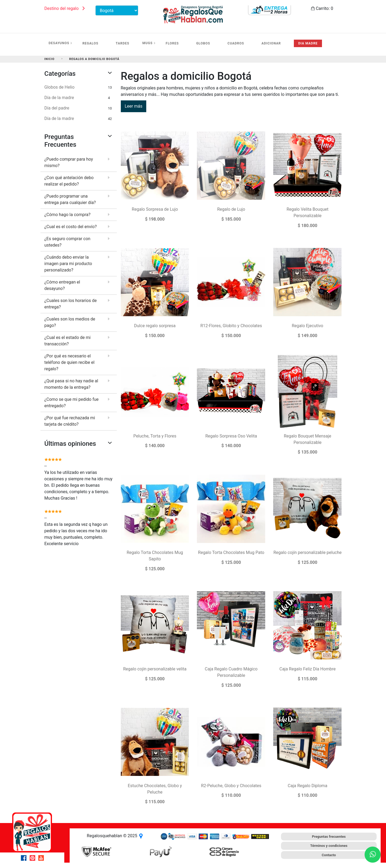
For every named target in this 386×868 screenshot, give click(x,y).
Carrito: (322, 8)
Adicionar (271, 43)
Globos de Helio (60, 87)
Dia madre (308, 43)
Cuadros (236, 43)
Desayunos (59, 43)
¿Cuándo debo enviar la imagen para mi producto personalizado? (68, 264)
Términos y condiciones (329, 846)
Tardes (123, 43)
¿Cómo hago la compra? (68, 215)
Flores (172, 43)
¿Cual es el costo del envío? (71, 227)
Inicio (50, 59)
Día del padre (57, 108)
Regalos (90, 43)
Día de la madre (59, 98)
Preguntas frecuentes (329, 837)
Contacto (329, 855)
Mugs (148, 43)
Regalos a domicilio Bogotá (94, 59)
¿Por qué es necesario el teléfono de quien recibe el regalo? (70, 362)
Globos (203, 43)
